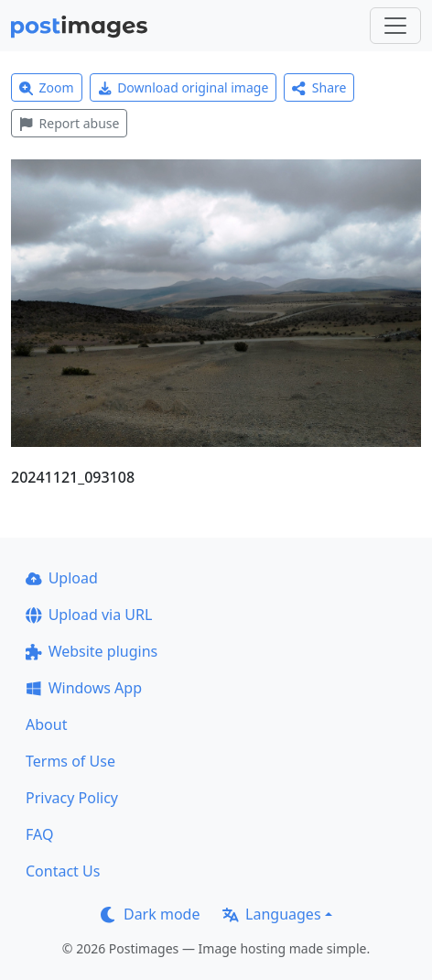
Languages (271, 914)
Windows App (84, 688)
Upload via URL (89, 615)
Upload (62, 578)
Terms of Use (70, 761)
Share (319, 87)
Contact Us (63, 871)
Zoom (47, 87)
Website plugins (92, 651)
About (46, 724)
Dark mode (150, 914)
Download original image (184, 87)
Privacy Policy (72, 798)
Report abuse (69, 123)
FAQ (39, 834)
